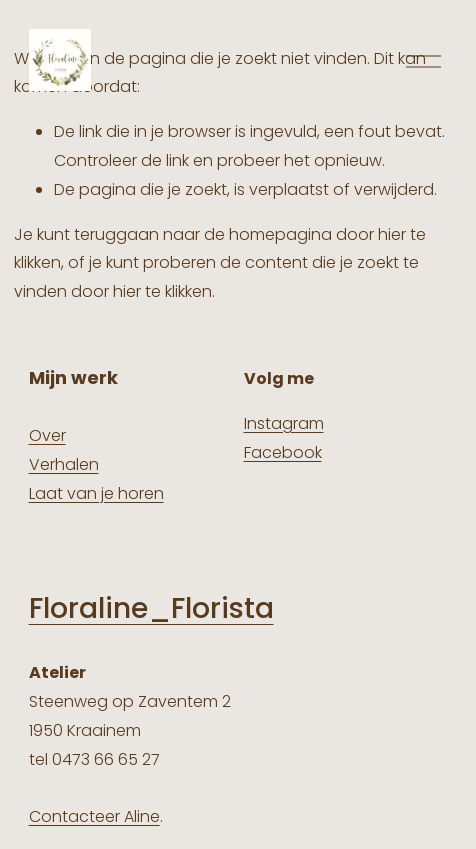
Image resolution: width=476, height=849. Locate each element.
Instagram (284, 423)
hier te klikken (162, 291)
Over (47, 435)
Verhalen (64, 464)
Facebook (283, 452)
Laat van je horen (96, 493)
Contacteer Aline (94, 816)
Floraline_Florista (151, 609)
